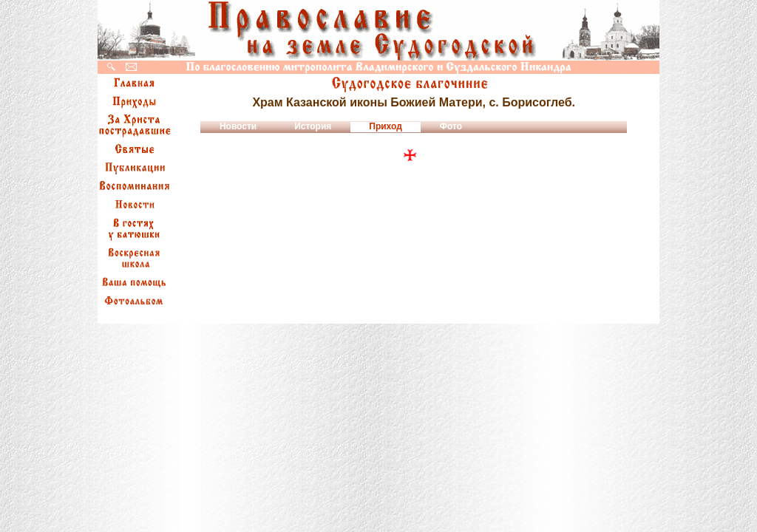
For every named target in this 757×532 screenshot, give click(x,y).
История (313, 126)
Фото (451, 126)
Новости (238, 126)
